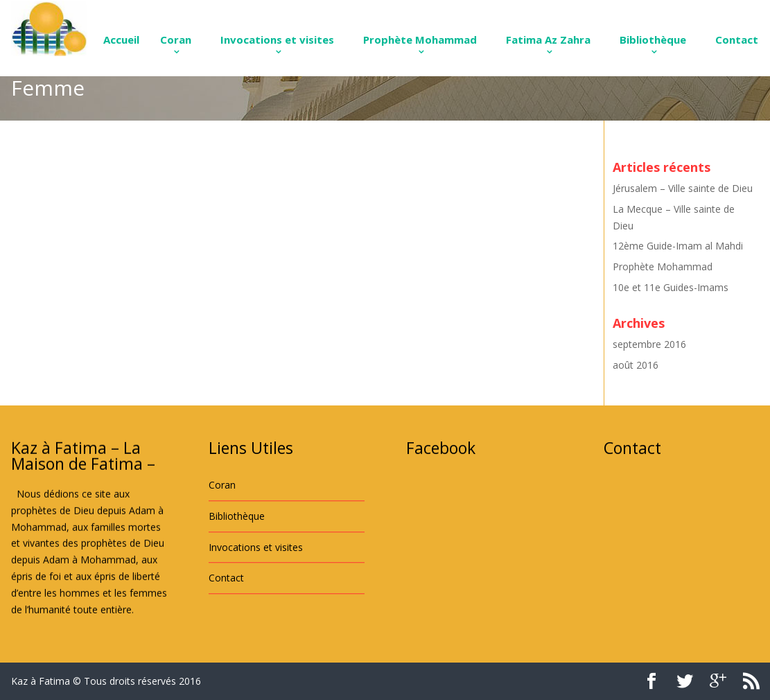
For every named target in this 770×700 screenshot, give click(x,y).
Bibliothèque (653, 40)
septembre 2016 (649, 344)
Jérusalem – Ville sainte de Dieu (683, 188)
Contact (737, 40)
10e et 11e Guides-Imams (671, 287)
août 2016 (636, 365)
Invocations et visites (277, 40)
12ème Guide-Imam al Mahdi (678, 246)
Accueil (121, 40)
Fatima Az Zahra (548, 40)
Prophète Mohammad (420, 40)
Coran (176, 40)
